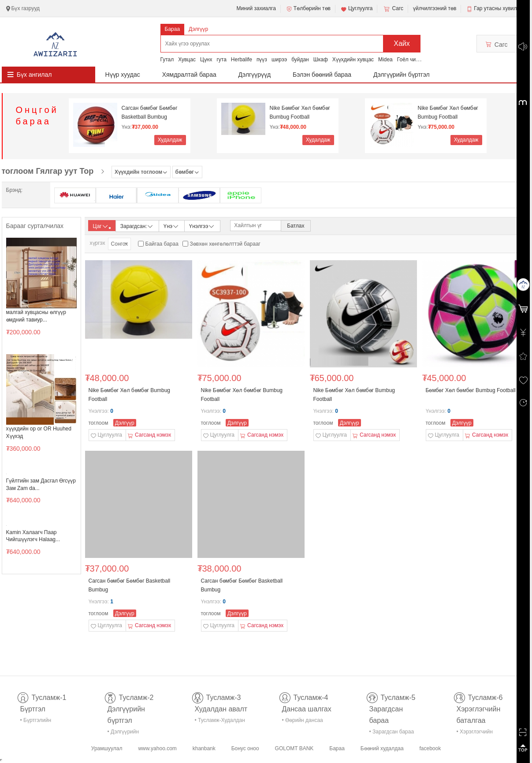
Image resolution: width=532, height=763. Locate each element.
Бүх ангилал (34, 75)
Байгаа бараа (162, 244)
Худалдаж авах (170, 141)
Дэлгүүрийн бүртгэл (402, 75)
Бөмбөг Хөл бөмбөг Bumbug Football (471, 390)
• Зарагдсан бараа (392, 732)
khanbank (204, 748)
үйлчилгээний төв (435, 8)
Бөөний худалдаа (382, 748)
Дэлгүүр (198, 29)
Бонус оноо (245, 748)
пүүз (262, 60)
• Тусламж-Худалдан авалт (220, 722)
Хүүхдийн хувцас (353, 60)
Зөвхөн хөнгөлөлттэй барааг (225, 244)
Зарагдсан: (137, 226)
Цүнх (206, 60)
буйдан (300, 60)
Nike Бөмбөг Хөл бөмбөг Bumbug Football (300, 112)
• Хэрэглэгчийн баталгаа (475, 733)
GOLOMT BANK (294, 748)
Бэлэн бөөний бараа (322, 75)
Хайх (402, 43)
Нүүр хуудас (123, 75)
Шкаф (321, 60)
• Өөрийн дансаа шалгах (303, 722)
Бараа (173, 29)
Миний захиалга (256, 8)
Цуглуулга (357, 9)
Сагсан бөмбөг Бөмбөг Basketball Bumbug (150, 112)
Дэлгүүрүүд (255, 75)
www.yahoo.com (157, 748)
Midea (385, 60)
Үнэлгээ (202, 226)
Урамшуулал (107, 748)
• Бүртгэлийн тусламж (36, 722)
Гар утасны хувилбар (500, 8)
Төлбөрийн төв (308, 9)
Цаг (102, 226)
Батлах (296, 226)
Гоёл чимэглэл (415, 60)
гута (221, 60)
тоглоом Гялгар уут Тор (48, 171)
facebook (430, 748)
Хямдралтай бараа (189, 75)
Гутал (167, 60)
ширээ (279, 60)
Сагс (393, 9)
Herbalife (242, 60)
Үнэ (171, 226)
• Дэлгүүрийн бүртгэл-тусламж (128, 733)
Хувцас (187, 60)
